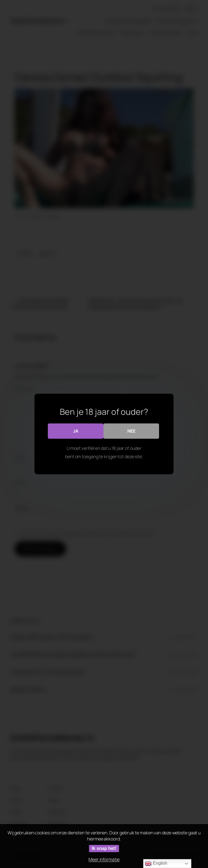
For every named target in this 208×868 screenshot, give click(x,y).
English (156, 864)
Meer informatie (104, 859)
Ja (76, 431)
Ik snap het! (104, 848)
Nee (131, 431)
